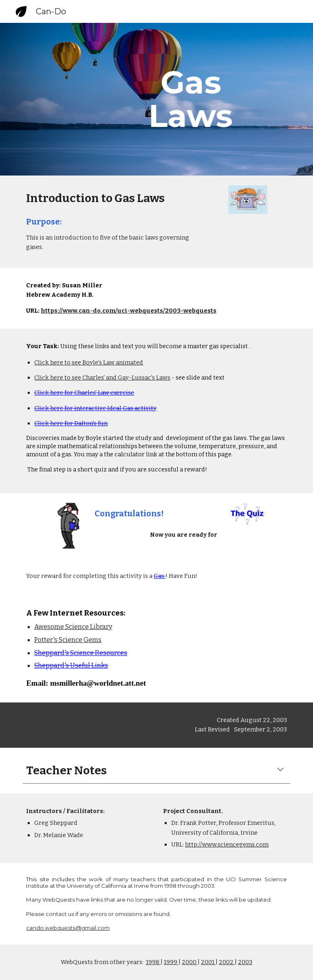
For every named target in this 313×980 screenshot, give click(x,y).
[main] (191, 99)
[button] (280, 770)
